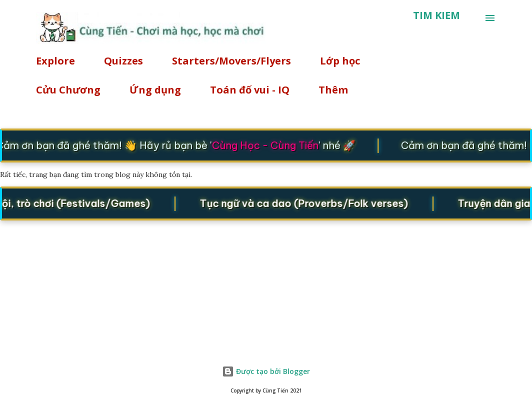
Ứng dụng (155, 90)
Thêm (333, 90)
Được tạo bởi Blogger (266, 371)
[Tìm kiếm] (436, 15)
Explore (55, 61)
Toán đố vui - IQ (250, 90)
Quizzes (123, 61)
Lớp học (340, 61)
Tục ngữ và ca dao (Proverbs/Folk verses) (307, 203)
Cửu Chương (68, 90)
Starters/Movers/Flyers (231, 61)
